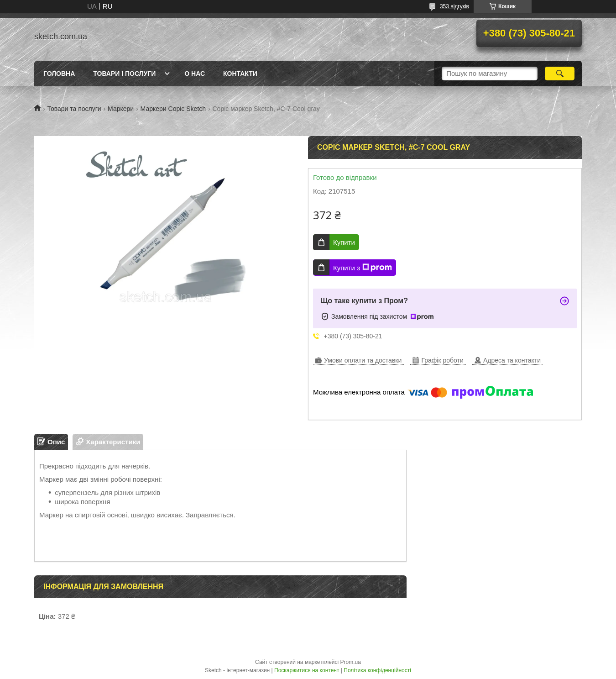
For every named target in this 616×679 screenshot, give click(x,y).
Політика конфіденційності (377, 670)
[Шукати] (560, 74)
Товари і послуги (124, 74)
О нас (195, 74)
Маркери (121, 109)
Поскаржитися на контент (307, 670)
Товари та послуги (74, 109)
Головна (59, 74)
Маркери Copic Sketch (173, 109)
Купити (344, 242)
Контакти (240, 74)
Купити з (363, 268)
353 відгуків (454, 6)
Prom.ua (351, 662)
